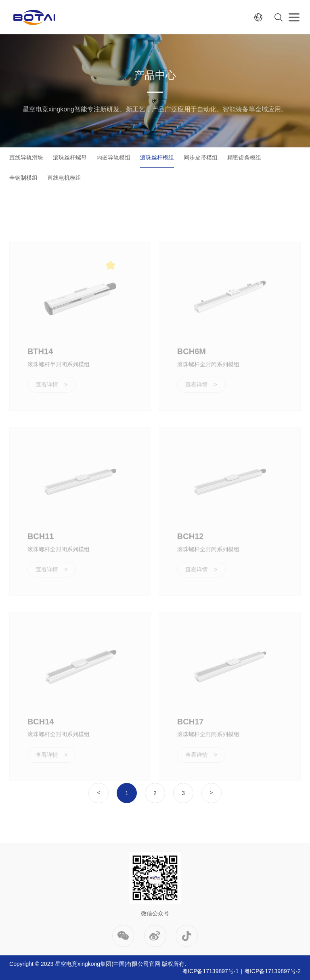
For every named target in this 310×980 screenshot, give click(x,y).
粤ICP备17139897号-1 (210, 971)
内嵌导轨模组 (113, 157)
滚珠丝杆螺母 (70, 157)
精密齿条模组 (244, 157)
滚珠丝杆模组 (157, 157)
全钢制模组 (23, 178)
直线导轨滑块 (26, 157)
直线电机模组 (64, 178)
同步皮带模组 (201, 157)
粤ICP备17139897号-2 (272, 971)
